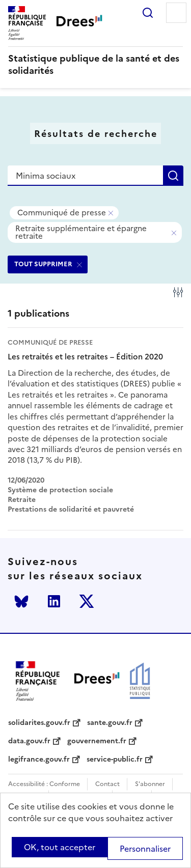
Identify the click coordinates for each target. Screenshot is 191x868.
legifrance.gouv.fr (39, 760)
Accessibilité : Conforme (44, 784)
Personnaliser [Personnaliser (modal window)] (145, 849)
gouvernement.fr (97, 741)
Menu (176, 13)
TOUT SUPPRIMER (43, 264)
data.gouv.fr (29, 741)
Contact (107, 784)
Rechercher (148, 13)
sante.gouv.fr (110, 723)
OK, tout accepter (60, 847)
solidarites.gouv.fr (39, 723)
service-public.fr (115, 760)
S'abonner (150, 784)
